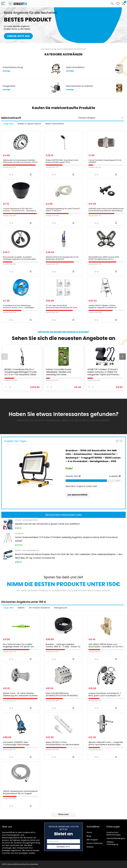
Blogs (89, 836)
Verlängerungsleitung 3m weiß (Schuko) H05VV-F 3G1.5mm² (63, 210)
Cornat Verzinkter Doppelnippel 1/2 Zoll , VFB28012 (105, 161)
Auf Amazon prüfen (77, 495)
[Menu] (3, 4)
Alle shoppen (92, 840)
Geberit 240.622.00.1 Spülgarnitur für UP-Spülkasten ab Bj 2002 (62, 258)
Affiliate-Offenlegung (112, 843)
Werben (90, 847)
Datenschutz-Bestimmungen (114, 834)
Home (89, 832)
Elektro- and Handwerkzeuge (27, 550)
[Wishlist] (118, 4)
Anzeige (6, 71)
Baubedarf (19, 533)
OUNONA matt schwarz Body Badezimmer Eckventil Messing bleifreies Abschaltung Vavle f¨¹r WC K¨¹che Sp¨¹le (106, 211)
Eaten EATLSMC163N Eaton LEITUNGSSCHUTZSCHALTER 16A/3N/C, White (62, 696)
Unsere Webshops (95, 843)
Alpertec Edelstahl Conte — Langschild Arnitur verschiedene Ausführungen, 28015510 (106, 745)
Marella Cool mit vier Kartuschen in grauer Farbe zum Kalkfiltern (47, 524)
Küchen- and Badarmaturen (26, 520)
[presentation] (5, 357)
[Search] (112, 4)
